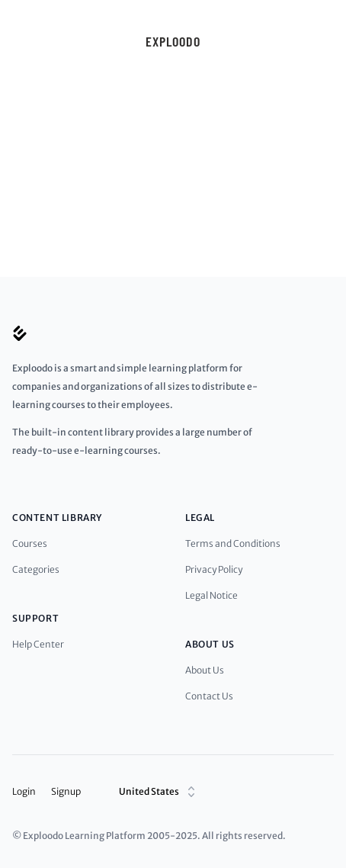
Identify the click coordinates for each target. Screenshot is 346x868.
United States (159, 792)
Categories (36, 569)
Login (24, 791)
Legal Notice (211, 595)
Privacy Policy (214, 569)
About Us (205, 670)
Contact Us (209, 696)
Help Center (38, 644)
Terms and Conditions (233, 543)
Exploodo (173, 41)
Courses (30, 543)
